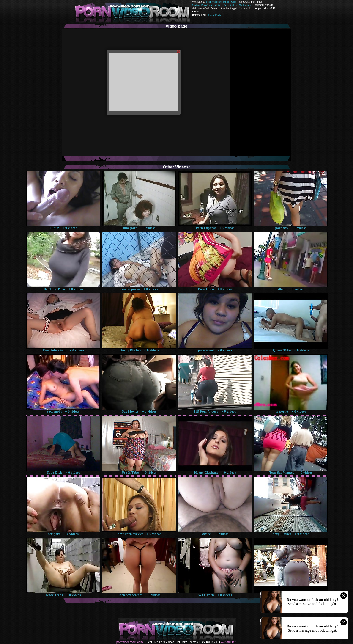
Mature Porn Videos (226, 5)
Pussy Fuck (214, 15)
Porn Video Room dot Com (221, 2)
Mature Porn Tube (203, 5)
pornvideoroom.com (130, 642)
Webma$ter (228, 642)
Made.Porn (245, 5)
